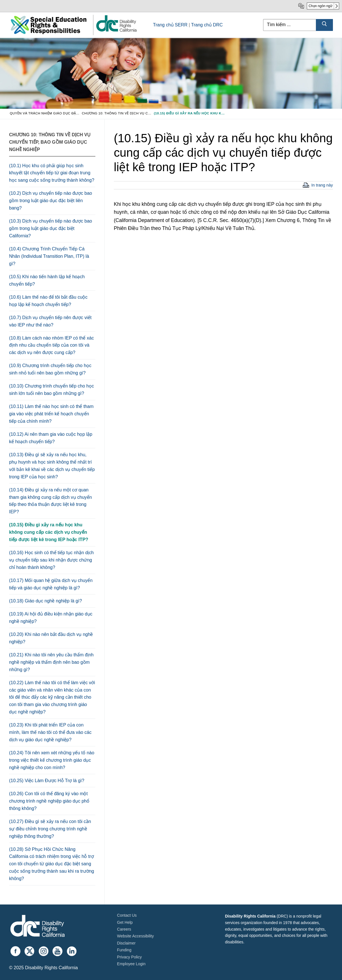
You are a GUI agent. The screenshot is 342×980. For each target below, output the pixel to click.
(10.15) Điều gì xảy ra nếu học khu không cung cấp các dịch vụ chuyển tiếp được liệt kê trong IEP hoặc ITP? (49, 532)
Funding (124, 950)
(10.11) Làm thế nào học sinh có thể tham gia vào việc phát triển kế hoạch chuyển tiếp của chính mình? (51, 414)
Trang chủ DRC (207, 25)
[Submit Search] (324, 25)
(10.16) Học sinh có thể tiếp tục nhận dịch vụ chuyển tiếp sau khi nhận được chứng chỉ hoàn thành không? (51, 560)
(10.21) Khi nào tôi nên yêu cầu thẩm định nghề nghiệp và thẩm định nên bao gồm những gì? (51, 662)
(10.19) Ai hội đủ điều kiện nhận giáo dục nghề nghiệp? (51, 618)
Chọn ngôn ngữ (320, 6)
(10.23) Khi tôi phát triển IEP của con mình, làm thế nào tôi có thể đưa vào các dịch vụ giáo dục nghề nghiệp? (50, 732)
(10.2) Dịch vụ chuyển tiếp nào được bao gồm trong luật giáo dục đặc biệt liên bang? (51, 201)
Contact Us (127, 915)
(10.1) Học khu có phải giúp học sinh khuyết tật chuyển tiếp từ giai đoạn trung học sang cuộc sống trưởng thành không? (52, 173)
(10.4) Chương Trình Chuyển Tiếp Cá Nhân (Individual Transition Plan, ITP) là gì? (49, 256)
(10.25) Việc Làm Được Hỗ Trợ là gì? (47, 781)
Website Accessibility (135, 936)
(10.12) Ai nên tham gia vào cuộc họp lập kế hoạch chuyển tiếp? (51, 438)
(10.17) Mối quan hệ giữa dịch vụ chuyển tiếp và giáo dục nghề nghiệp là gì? (51, 584)
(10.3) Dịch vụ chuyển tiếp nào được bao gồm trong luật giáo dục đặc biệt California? (51, 228)
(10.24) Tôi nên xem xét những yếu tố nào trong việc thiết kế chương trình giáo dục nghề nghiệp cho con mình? (52, 760)
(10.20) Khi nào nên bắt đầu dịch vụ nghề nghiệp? (51, 638)
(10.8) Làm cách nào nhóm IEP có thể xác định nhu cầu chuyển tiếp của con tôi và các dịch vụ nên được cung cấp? (52, 345)
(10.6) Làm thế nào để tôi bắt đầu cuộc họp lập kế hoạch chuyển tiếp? (48, 301)
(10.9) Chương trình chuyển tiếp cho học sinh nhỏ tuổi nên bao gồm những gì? (50, 369)
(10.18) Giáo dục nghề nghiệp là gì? (46, 601)
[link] (116, 31)
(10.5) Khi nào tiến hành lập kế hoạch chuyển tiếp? (47, 280)
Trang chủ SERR (170, 25)
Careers (124, 929)
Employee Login (131, 964)
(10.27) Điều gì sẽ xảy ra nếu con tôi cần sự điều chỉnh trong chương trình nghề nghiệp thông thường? (50, 829)
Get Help (125, 922)
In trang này (322, 185)
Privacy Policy (129, 957)
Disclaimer (126, 943)
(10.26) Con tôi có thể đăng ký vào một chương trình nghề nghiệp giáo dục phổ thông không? (49, 801)
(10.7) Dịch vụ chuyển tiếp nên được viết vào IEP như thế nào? (50, 321)
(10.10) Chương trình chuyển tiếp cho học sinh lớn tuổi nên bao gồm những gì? (52, 390)
